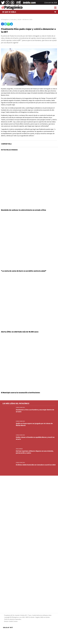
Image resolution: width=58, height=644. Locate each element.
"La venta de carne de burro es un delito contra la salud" (24, 271)
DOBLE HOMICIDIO (20, 407)
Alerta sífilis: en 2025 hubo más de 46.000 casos (20, 332)
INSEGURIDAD (19, 449)
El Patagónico (5, 19)
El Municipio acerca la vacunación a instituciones (20, 393)
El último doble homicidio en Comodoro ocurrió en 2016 (36, 465)
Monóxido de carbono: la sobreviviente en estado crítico (24, 210)
